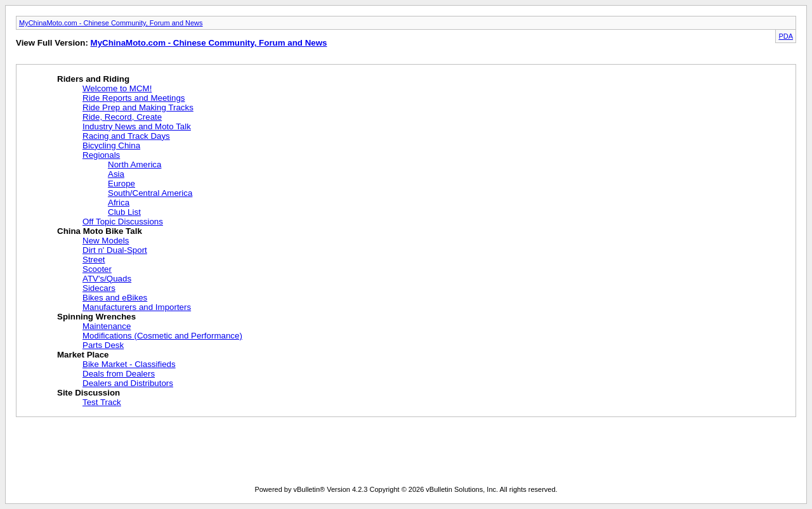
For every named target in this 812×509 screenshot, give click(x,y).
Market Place (83, 355)
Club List (124, 212)
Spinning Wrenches (96, 317)
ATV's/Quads (107, 279)
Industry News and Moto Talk (137, 126)
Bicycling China (111, 145)
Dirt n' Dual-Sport (115, 250)
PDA (786, 36)
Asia (116, 174)
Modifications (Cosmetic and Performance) (162, 336)
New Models (106, 241)
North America (134, 164)
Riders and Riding (93, 79)
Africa (119, 203)
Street (94, 260)
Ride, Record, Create (122, 117)
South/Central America (150, 193)
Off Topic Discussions (123, 222)
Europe (121, 184)
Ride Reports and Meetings (134, 98)
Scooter (97, 269)
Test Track (102, 402)
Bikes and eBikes (115, 298)
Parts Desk (103, 345)
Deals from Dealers (119, 374)
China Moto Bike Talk (100, 231)
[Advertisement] (247, 454)
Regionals (101, 155)
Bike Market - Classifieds (129, 364)
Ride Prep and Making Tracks (138, 107)
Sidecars (99, 288)
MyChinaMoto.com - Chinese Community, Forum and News (111, 23)
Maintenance (107, 326)
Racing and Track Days (126, 136)
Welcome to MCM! (117, 88)
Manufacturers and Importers (137, 307)
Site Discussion (88, 393)
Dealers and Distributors (128, 383)
